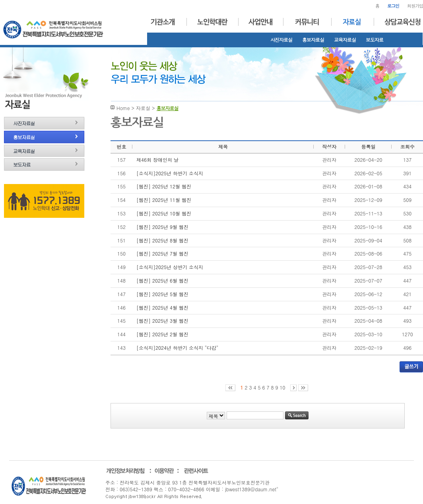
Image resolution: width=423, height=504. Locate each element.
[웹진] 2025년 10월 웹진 (164, 213)
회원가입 (415, 6)
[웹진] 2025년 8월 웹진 (162, 240)
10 (283, 387)
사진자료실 (281, 40)
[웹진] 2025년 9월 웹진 (162, 227)
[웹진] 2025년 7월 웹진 (162, 253)
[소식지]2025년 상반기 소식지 (170, 267)
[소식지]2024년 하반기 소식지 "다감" (177, 348)
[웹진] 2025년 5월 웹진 (162, 294)
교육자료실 (345, 40)
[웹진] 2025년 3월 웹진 (162, 321)
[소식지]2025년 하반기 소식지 (170, 173)
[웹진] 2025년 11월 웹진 (164, 200)
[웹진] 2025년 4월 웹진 (162, 307)
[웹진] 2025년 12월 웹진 (164, 186)
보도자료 (374, 40)
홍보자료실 (313, 40)
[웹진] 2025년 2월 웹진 (162, 334)
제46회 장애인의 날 (157, 160)
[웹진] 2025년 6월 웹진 (162, 280)
